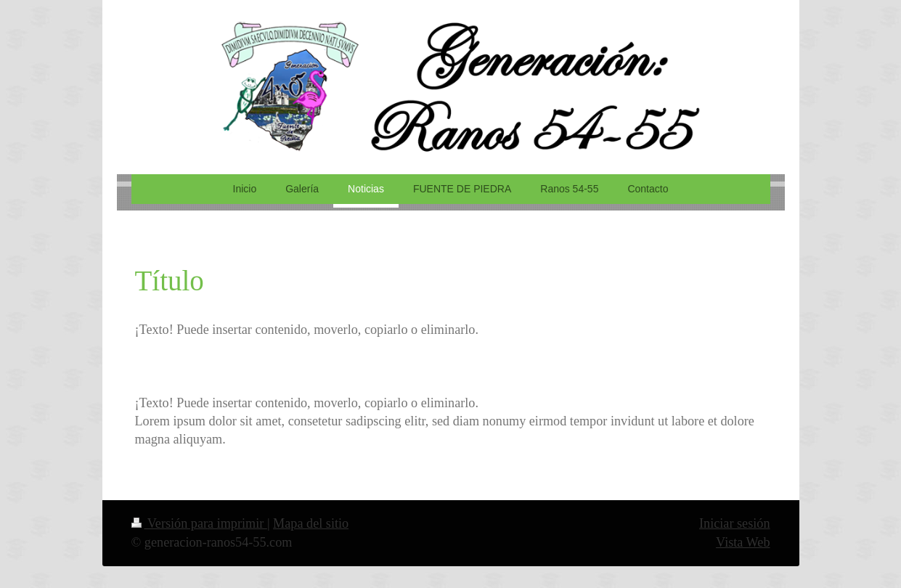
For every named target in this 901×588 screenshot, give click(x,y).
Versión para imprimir (199, 523)
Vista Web (743, 542)
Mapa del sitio (311, 523)
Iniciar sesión (734, 523)
